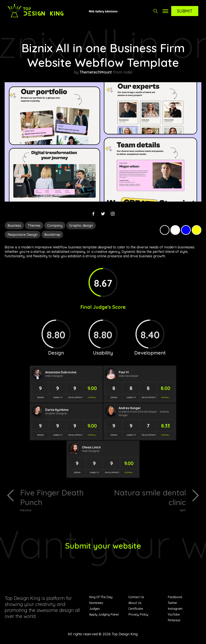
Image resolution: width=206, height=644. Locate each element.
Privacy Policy (138, 614)
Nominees (96, 603)
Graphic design (81, 225)
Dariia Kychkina (57, 410)
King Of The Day (101, 597)
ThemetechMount (96, 72)
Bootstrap (52, 235)
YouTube (174, 614)
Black (165, 230)
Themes (34, 225)
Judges (94, 609)
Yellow (197, 230)
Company (55, 225)
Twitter (172, 603)
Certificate (136, 609)
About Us (135, 603)
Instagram (175, 609)
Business (14, 225)
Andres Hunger (130, 408)
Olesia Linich (91, 447)
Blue (186, 230)
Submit (185, 11)
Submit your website (103, 546)
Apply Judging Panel (104, 614)
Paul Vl (124, 372)
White (175, 230)
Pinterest (174, 620)
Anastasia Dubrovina (61, 372)
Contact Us (136, 597)
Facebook (175, 597)
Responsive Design (23, 235)
